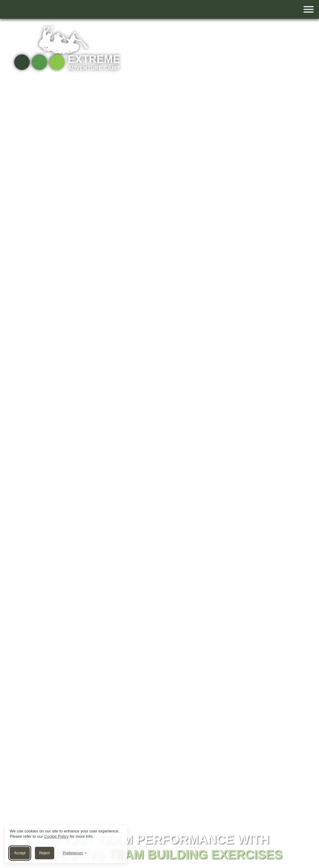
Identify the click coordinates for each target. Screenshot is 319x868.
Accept (20, 853)
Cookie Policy (57, 836)
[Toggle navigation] (159, 9)
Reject (45, 853)
